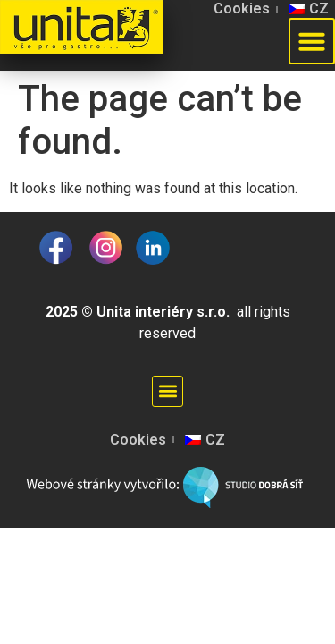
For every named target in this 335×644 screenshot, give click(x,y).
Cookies (242, 8)
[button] (167, 391)
